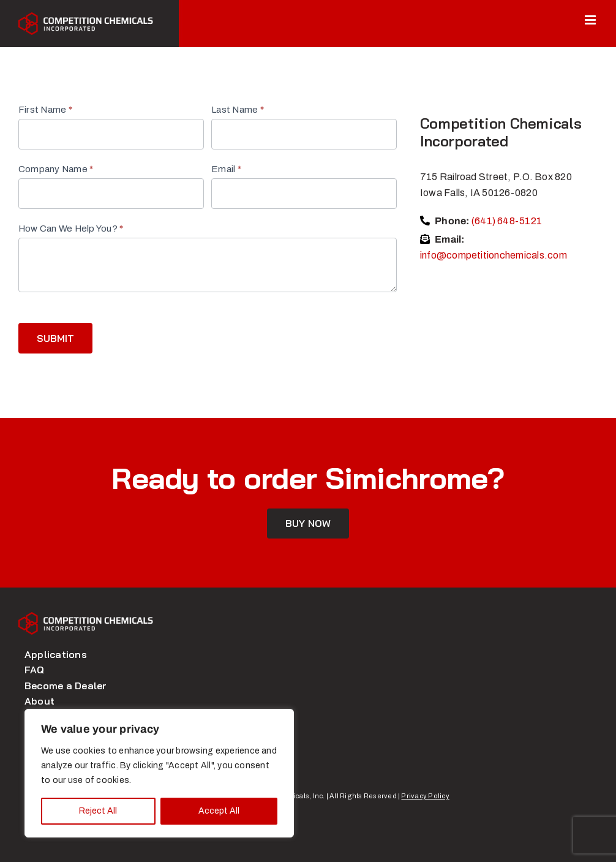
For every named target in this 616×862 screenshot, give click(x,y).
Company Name (56, 169)
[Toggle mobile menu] (591, 20)
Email (226, 169)
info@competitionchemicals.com (494, 255)
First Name (45, 110)
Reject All (98, 811)
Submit (55, 338)
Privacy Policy (425, 796)
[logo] (86, 617)
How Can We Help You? (71, 229)
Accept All (219, 811)
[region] (159, 773)
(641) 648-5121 (507, 221)
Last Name (238, 110)
